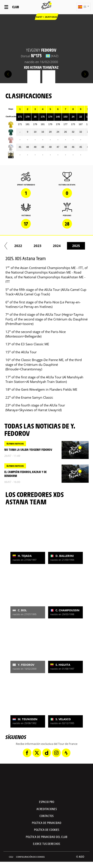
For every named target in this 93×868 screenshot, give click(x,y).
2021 (54, 246)
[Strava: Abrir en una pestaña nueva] (66, 753)
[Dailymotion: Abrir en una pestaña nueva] (47, 753)
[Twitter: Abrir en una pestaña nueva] (37, 753)
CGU (11, 857)
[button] (83, 7)
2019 (15, 246)
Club (15, 7)
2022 (73, 246)
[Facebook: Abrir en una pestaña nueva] (27, 753)
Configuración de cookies (30, 857)
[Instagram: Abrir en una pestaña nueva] (56, 753)
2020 (35, 246)
